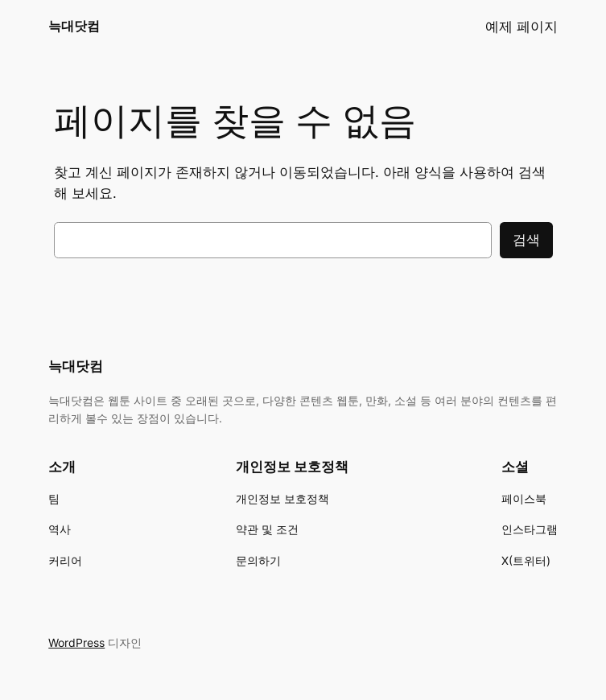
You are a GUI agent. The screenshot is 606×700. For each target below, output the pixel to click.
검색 (526, 240)
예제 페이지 (521, 27)
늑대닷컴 (74, 26)
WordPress (76, 642)
